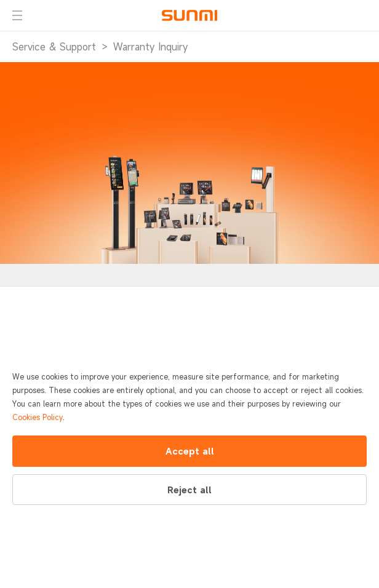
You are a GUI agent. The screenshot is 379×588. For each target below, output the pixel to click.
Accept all (190, 451)
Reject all (189, 490)
